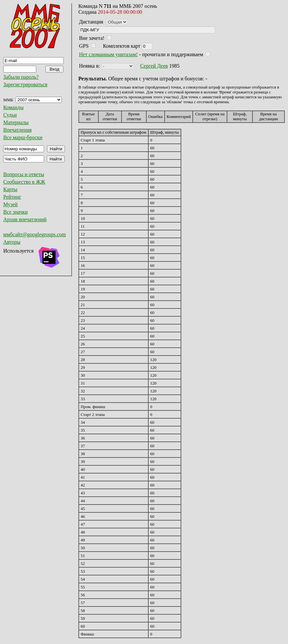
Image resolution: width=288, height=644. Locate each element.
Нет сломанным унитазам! (108, 54)
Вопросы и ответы (24, 174)
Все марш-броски (23, 137)
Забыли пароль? (21, 77)
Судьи (10, 115)
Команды (13, 107)
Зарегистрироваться (25, 84)
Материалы (16, 122)
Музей (10, 204)
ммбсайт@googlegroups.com (35, 234)
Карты (10, 189)
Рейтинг (12, 197)
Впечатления (17, 130)
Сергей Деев (154, 66)
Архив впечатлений (25, 219)
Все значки (16, 212)
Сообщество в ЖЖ (24, 182)
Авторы (12, 242)
